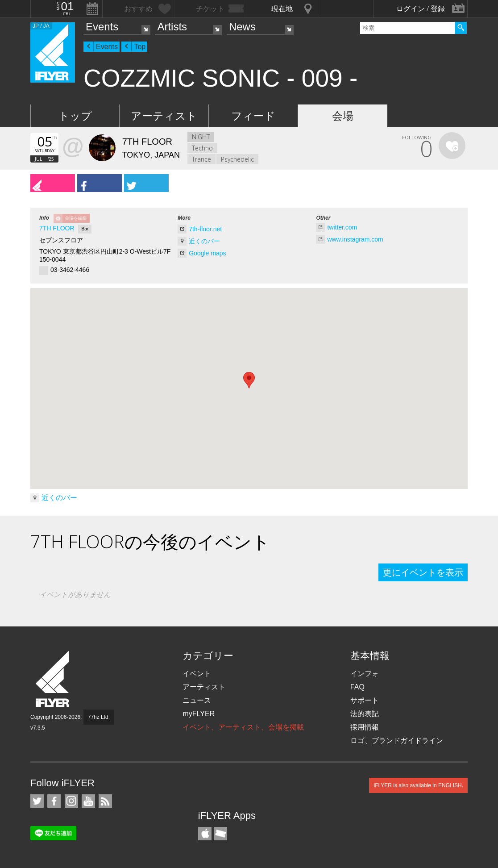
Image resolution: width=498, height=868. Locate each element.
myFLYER (199, 714)
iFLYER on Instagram (71, 801)
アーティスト (164, 116)
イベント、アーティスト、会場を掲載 (243, 727)
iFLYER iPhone (205, 834)
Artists (172, 27)
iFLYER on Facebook (54, 801)
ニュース (197, 700)
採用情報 (365, 727)
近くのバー (204, 241)
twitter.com (342, 227)
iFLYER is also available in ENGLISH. (418, 785)
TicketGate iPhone (220, 834)
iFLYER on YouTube (88, 801)
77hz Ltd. (99, 717)
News (242, 27)
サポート (365, 700)
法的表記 (365, 714)
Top (140, 47)
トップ (75, 116)
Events (102, 27)
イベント (197, 674)
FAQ (357, 687)
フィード (253, 116)
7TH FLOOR (57, 228)
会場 (343, 116)
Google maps (207, 253)
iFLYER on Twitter (37, 801)
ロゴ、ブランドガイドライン (397, 741)
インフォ (365, 674)
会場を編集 (76, 218)
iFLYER (53, 679)
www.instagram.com (355, 239)
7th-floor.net (205, 229)
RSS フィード (105, 801)
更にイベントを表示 (423, 572)
